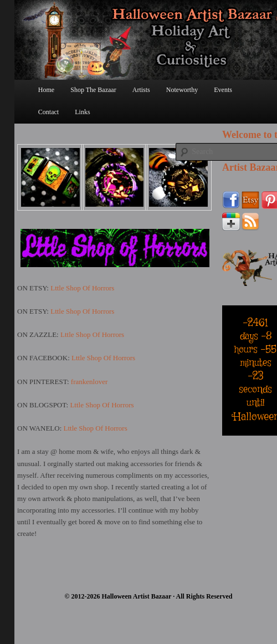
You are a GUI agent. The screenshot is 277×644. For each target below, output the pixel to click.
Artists (141, 90)
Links (82, 112)
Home (46, 90)
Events (223, 90)
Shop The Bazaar (93, 90)
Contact (48, 112)
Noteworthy (182, 90)
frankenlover (89, 382)
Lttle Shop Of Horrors (82, 288)
